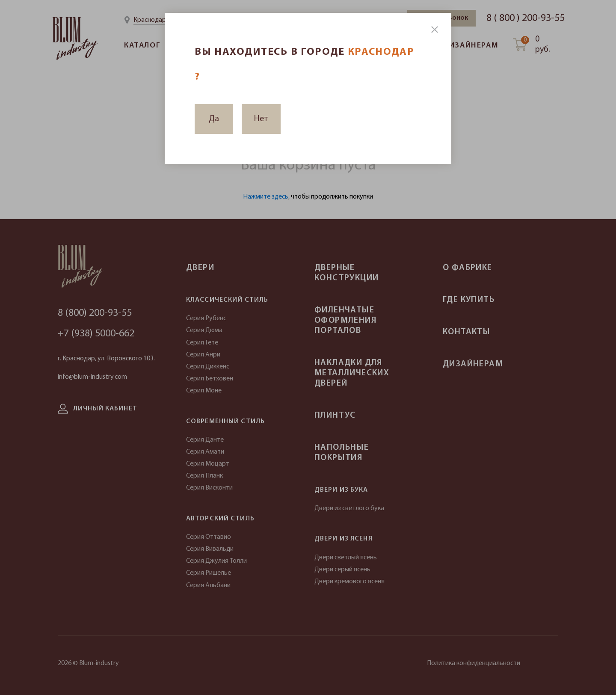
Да (214, 119)
